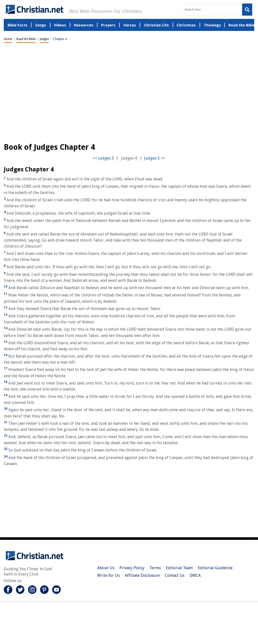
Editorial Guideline (215, 568)
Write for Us (108, 575)
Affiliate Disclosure (142, 575)
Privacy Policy (132, 568)
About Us (106, 568)
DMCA (195, 575)
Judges (44, 39)
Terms (155, 568)
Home (8, 39)
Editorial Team (179, 568)
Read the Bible (26, 39)
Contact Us (175, 575)
